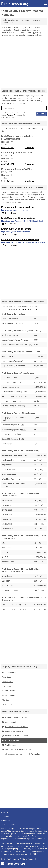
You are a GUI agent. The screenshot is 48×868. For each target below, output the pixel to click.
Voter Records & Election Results (17, 750)
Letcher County (8, 682)
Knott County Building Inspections (18, 218)
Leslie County (7, 705)
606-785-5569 (8, 148)
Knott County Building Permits (16, 229)
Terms (16, 115)
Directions (29, 148)
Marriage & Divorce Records (15, 736)
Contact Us (5, 816)
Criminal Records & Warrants (15, 727)
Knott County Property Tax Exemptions (20, 240)
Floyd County (7, 686)
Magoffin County (8, 695)
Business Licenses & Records (15, 718)
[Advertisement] (24, 62)
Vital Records (9, 745)
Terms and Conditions (9, 825)
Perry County (7, 677)
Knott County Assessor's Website (18, 207)
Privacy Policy (6, 115)
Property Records (10, 740)
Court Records (9, 722)
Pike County (6, 700)
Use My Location (10, 673)
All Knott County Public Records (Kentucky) (21, 754)
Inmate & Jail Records (12, 731)
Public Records (8, 20)
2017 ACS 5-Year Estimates (29, 309)
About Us (4, 812)
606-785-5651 (8, 164)
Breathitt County (8, 691)
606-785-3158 (8, 181)
